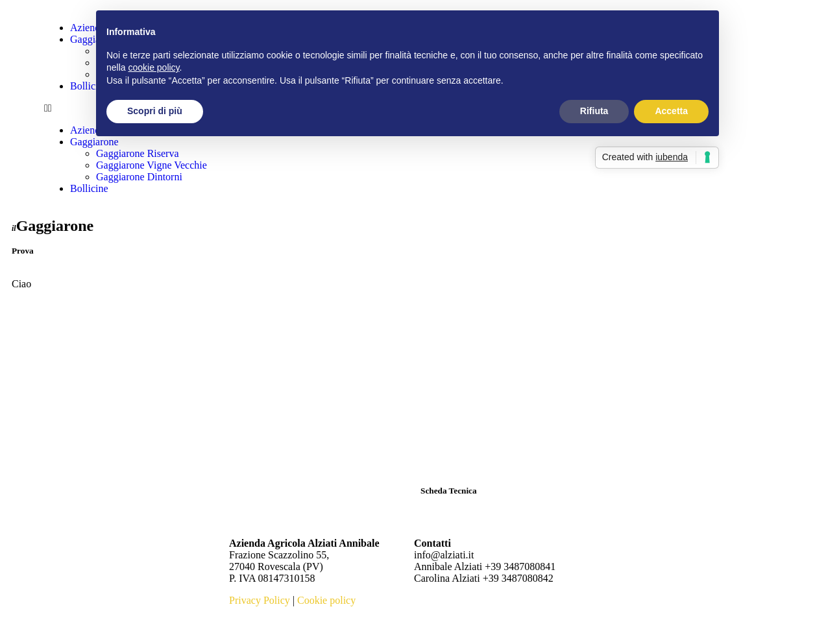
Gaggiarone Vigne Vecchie (152, 165)
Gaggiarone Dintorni (139, 177)
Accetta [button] (671, 111)
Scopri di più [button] (155, 111)
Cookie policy (326, 600)
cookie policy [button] (153, 67)
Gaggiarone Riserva (138, 153)
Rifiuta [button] (594, 111)
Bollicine (89, 188)
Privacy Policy (260, 600)
